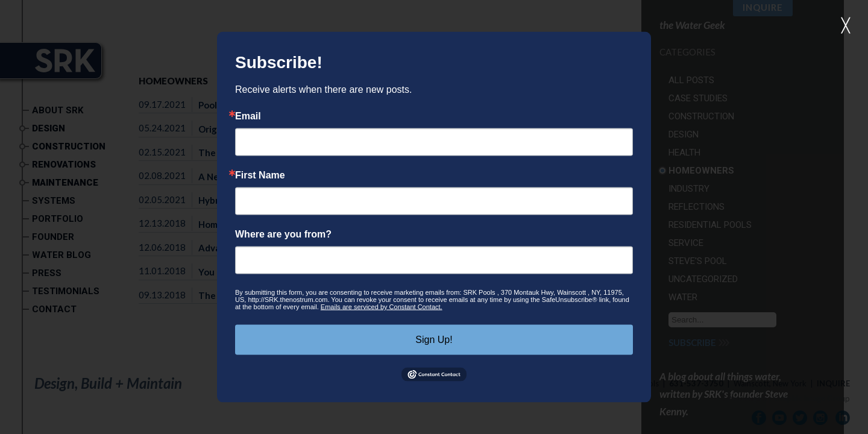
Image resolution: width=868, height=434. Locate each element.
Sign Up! (434, 340)
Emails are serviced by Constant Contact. (382, 307)
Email (248, 116)
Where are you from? (283, 234)
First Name (260, 175)
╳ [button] (846, 25)
